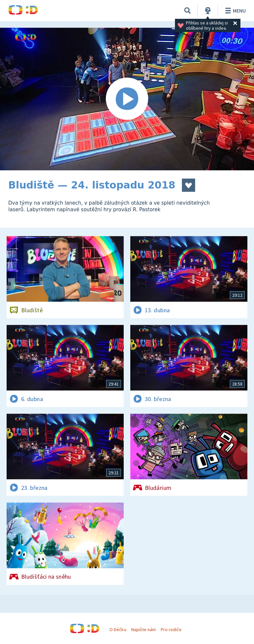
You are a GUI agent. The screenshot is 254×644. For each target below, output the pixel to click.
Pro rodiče (171, 629)
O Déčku (118, 629)
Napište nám (144, 629)
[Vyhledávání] (188, 11)
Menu (234, 11)
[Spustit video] (127, 99)
